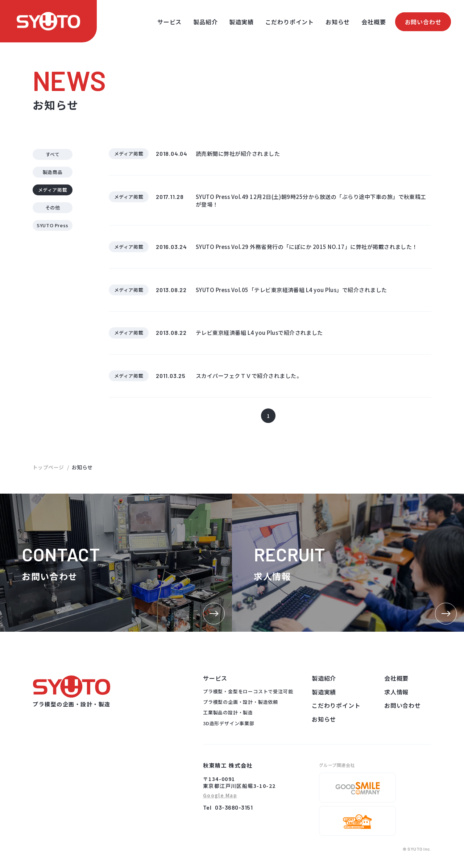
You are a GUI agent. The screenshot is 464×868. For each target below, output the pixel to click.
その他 (53, 209)
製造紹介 (324, 684)
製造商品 (53, 172)
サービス (169, 22)
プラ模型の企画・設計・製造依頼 (241, 708)
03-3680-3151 (234, 813)
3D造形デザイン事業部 (229, 729)
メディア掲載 (53, 190)
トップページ (48, 473)
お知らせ (338, 22)
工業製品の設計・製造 (228, 718)
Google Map (220, 801)
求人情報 (396, 698)
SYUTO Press (53, 227)
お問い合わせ (423, 22)
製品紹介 (205, 22)
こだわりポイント (290, 22)
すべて (53, 154)
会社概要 (374, 22)
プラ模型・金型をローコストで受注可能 (248, 697)
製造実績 (241, 22)
